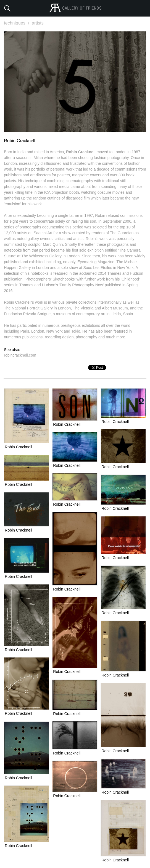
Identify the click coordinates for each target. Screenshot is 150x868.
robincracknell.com (20, 355)
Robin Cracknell (18, 447)
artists (38, 23)
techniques (17, 23)
